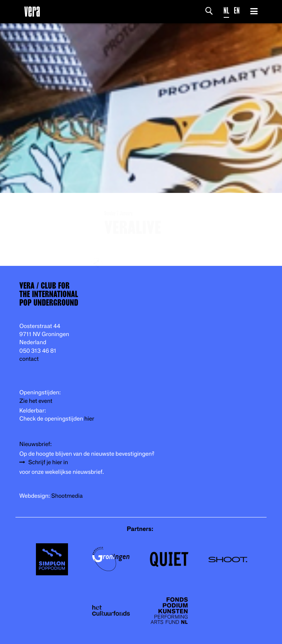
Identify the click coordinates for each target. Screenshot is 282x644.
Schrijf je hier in (48, 462)
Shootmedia (67, 496)
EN (237, 11)
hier (89, 419)
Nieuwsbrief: (36, 444)
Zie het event (36, 401)
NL (227, 11)
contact (29, 359)
